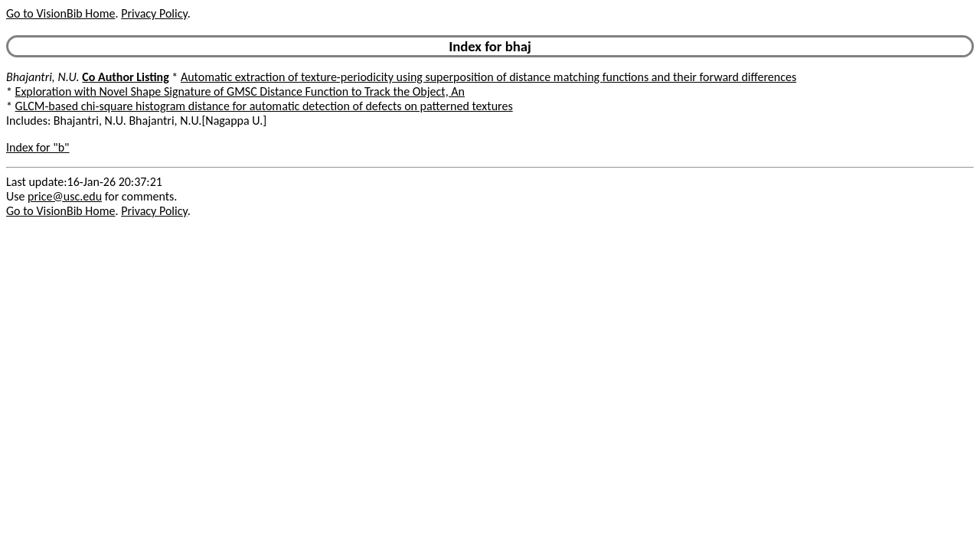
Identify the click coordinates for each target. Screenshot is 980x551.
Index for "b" (38, 147)
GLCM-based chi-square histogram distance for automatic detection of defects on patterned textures (264, 106)
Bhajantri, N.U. (43, 77)
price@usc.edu (65, 196)
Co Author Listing (125, 77)
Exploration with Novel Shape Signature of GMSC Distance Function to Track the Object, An (240, 91)
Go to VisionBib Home (60, 13)
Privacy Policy (154, 13)
